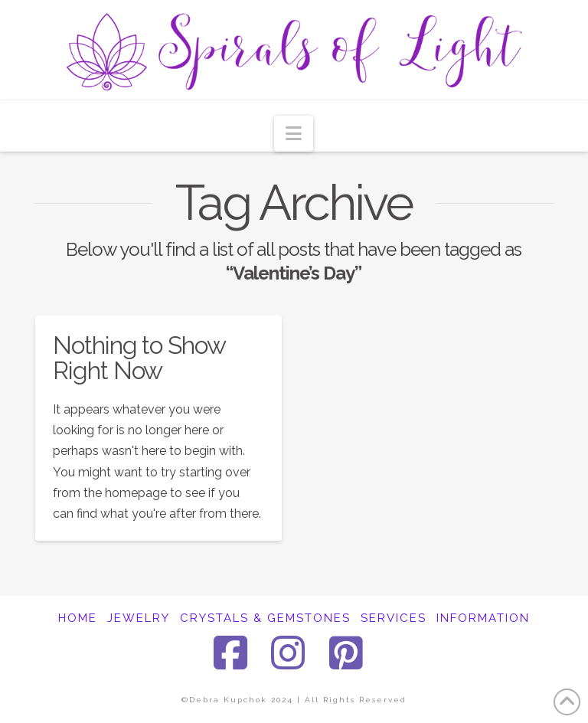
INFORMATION (483, 618)
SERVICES (394, 618)
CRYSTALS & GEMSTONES (265, 618)
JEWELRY (139, 618)
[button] (294, 134)
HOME (78, 618)
